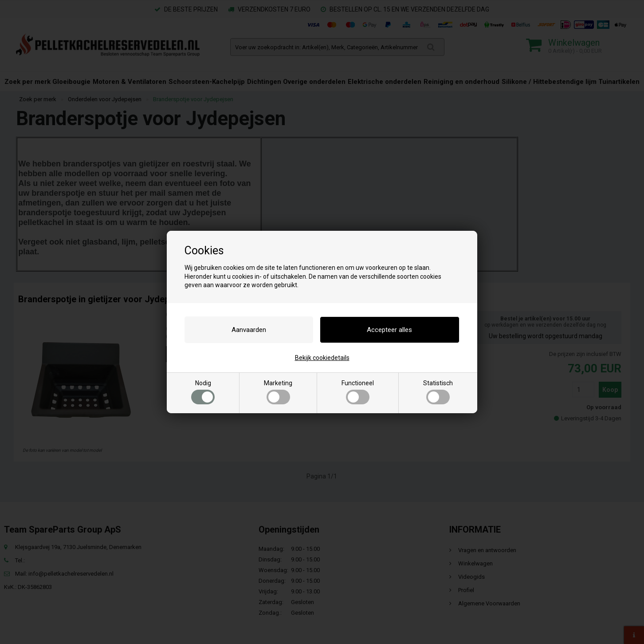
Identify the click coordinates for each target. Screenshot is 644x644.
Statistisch (438, 392)
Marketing (278, 392)
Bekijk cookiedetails (322, 358)
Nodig (203, 392)
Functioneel (358, 392)
